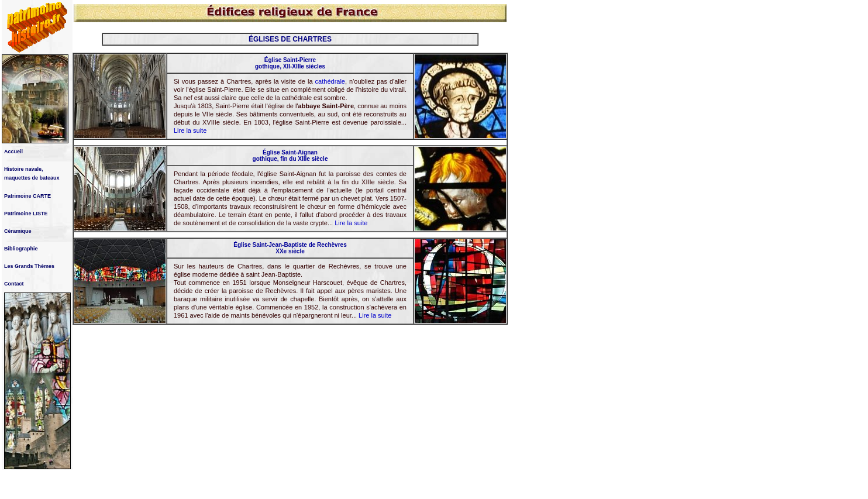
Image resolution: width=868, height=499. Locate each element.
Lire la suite (190, 130)
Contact (14, 284)
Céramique (18, 231)
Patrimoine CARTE (27, 196)
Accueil (13, 152)
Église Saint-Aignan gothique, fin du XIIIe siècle (290, 156)
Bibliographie (21, 249)
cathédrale (330, 81)
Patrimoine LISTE (26, 214)
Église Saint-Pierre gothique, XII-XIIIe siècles (290, 63)
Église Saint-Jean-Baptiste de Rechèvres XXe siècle (290, 248)
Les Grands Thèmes (29, 266)
